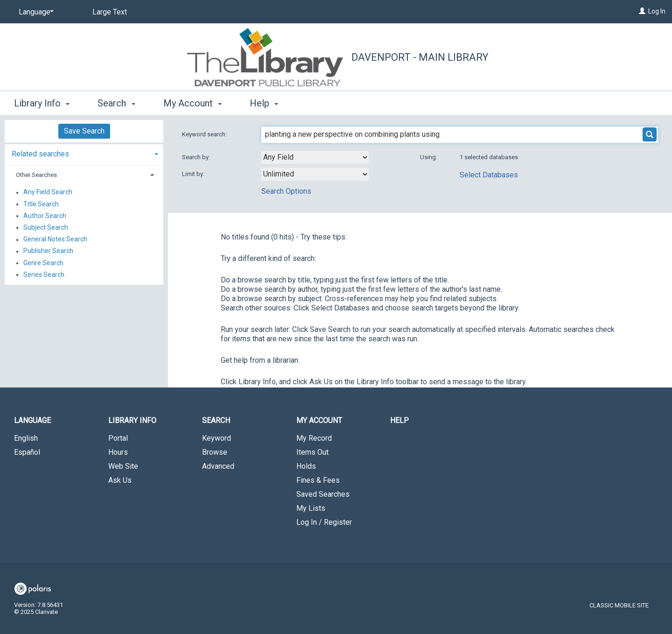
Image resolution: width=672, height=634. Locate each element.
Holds (306, 466)
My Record (314, 438)
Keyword (217, 438)
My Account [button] (192, 103)
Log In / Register (324, 522)
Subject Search (46, 227)
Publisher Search (48, 251)
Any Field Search (48, 192)
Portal (118, 438)
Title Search (41, 204)
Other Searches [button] (36, 175)
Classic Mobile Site (619, 605)
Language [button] (32, 420)
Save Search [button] (84, 131)
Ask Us (120, 480)
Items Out (312, 452)
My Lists (311, 508)
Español (27, 452)
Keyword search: (205, 134)
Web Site (123, 466)
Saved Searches (323, 494)
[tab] (84, 153)
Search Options (286, 191)
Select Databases (489, 175)
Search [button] (116, 103)
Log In (657, 11)
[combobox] (315, 157)
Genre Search (43, 263)
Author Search (45, 216)
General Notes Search (55, 240)
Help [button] (264, 103)
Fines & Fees (318, 480)
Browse (215, 452)
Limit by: (194, 174)
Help (399, 420)
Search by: (197, 157)
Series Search (44, 275)
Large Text (110, 12)
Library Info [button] (42, 103)
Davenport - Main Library (420, 57)
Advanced (218, 466)
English (26, 438)
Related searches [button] (40, 154)
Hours (118, 452)
